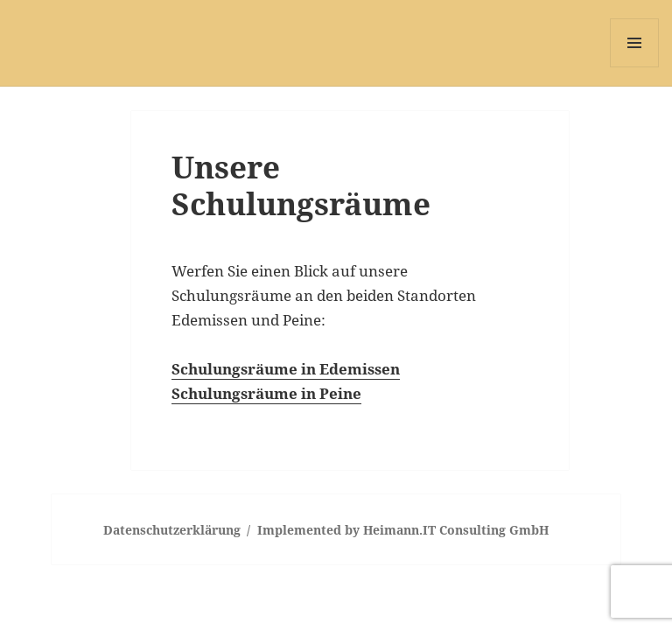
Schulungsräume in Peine (266, 393)
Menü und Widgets (635, 67)
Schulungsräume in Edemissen (286, 369)
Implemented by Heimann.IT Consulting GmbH (403, 530)
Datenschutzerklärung (172, 530)
